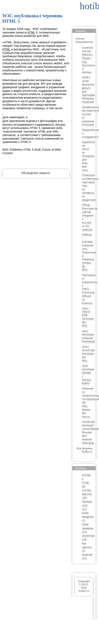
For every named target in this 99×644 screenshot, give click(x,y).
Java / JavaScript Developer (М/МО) (88, 354)
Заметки (87, 555)
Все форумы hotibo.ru (85, 450)
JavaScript (88, 536)
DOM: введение (88, 515)
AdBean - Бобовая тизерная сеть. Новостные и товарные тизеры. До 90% (89, 252)
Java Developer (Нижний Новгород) (88, 336)
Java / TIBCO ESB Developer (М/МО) (88, 317)
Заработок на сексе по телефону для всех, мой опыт (88, 156)
